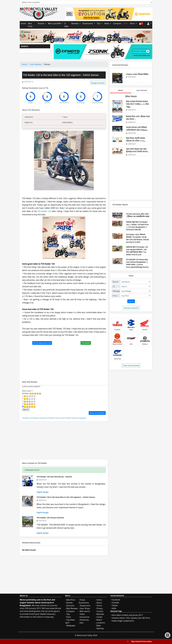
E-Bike (66, 25)
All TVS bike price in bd (42, 343)
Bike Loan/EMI (55, 23)
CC (114, 286)
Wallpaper (71, 626)
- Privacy (99, 608)
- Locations (100, 623)
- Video (82, 614)
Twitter (115, 605)
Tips (99, 23)
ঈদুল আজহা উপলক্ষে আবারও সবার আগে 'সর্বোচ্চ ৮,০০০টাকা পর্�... (137, 104)
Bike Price (30, 25)
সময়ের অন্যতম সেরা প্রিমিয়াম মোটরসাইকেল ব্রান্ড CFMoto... (137, 129)
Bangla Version (98, 83)
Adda (114, 608)
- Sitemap (99, 628)
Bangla (46, 492)
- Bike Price (70, 600)
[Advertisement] (64, 361)
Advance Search (131, 308)
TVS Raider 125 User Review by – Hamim (54, 477)
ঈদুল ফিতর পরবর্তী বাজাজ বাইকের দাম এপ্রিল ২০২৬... (136, 139)
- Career (99, 617)
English (40, 492)
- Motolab (100, 614)
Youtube (115, 603)
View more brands (131, 365)
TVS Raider (86, 343)
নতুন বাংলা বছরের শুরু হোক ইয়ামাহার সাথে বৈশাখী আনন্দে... (138, 150)
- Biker (98, 626)
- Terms (99, 606)
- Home (99, 600)
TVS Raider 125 (44, 211)
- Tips (68, 614)
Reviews (75, 23)
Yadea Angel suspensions (123, 621)
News (107, 23)
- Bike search (84, 611)
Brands (41, 23)
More (133, 23)
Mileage (116, 291)
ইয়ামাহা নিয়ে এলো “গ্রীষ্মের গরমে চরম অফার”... (138, 118)
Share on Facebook (97, 413)
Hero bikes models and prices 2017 (127, 615)
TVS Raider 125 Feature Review (50, 518)
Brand (115, 282)
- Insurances (84, 617)
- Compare (70, 611)
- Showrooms (84, 606)
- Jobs (81, 623)
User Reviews (36, 64)
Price (115, 296)
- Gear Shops (84, 608)
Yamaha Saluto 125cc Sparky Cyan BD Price (131, 618)
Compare (117, 23)
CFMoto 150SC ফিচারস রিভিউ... (138, 74)
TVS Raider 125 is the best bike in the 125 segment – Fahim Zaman (66, 497)
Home (23, 23)
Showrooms (88, 23)
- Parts (68, 617)
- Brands (69, 603)
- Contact (99, 611)
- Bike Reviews (71, 608)
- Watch (99, 620)
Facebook (116, 600)
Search (131, 301)
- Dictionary (84, 620)
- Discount (70, 606)
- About (99, 603)
